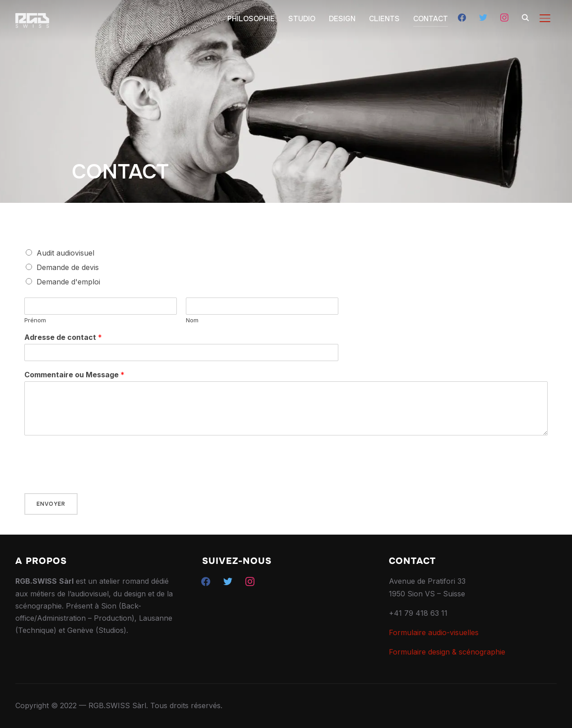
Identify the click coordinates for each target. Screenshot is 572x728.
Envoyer (51, 504)
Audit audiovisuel (65, 253)
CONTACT (431, 19)
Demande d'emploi (68, 282)
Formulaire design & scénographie (447, 652)
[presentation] (93, 478)
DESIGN (342, 19)
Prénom (35, 320)
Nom (192, 320)
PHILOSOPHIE (251, 19)
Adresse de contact (63, 337)
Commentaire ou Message (74, 375)
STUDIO (302, 19)
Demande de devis (68, 267)
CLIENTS (384, 19)
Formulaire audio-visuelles (434, 632)
